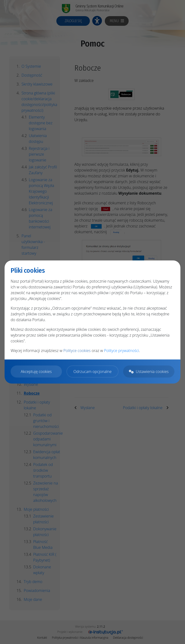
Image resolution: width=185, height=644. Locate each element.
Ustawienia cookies (149, 372)
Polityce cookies (77, 351)
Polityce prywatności (122, 351)
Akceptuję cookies (36, 372)
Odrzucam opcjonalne (92, 372)
